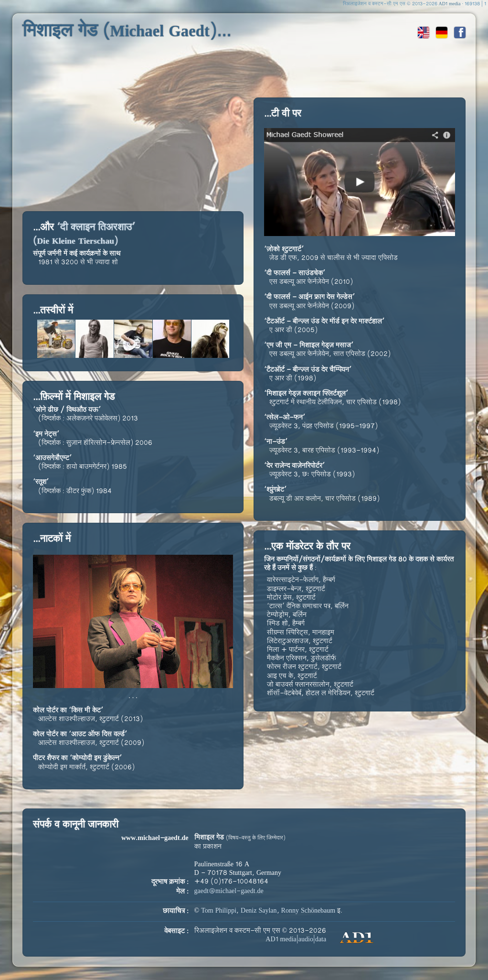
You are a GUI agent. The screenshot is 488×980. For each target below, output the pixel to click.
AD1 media (450, 4)
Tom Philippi (219, 911)
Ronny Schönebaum (308, 911)
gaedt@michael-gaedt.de (229, 891)
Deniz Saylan (259, 911)
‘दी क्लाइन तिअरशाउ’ (84, 234)
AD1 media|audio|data (296, 940)
